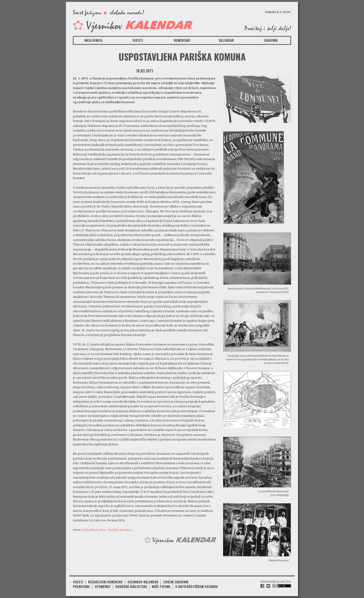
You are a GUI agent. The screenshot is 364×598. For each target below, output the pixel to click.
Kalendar (226, 40)
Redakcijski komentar (105, 582)
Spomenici (103, 586)
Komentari (182, 40)
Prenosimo (81, 586)
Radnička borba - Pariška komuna (107, 530)
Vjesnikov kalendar (143, 582)
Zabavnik (271, 40)
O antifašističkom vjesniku (197, 586)
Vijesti (138, 40)
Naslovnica (93, 40)
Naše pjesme (161, 586)
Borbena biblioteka (131, 586)
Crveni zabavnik (176, 582)
